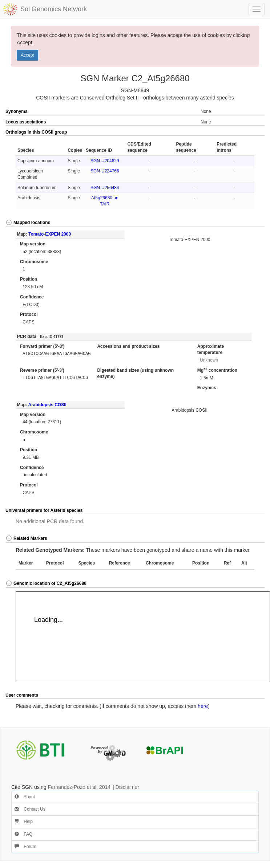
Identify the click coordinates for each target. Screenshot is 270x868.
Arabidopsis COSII (47, 405)
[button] (252, 133)
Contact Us (30, 809)
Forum (25, 847)
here (203, 706)
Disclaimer (127, 787)
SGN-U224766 (105, 171)
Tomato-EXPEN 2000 (50, 234)
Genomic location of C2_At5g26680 (46, 583)
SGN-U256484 (105, 188)
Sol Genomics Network (54, 9)
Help (24, 822)
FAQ (23, 834)
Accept (27, 55)
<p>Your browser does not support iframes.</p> (143, 637)
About (25, 797)
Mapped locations (28, 223)
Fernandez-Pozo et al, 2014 (79, 787)
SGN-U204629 (105, 161)
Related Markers (26, 538)
